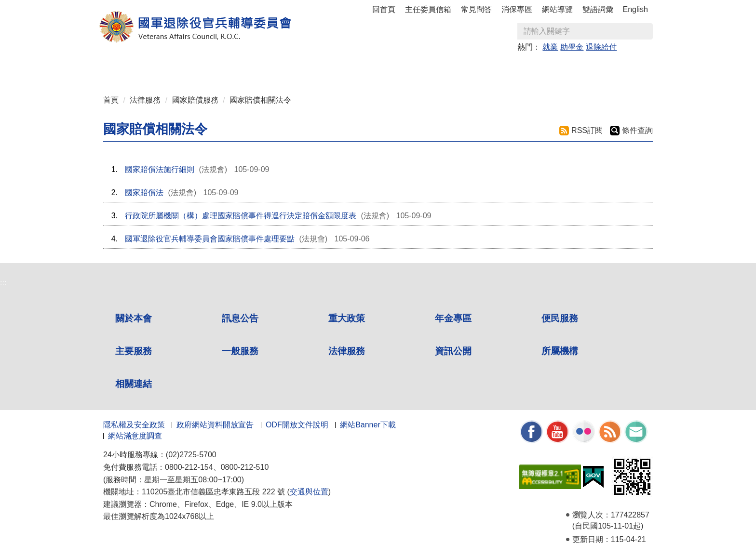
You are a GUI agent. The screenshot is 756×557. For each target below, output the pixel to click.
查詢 (645, 31)
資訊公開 (453, 351)
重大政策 (239, 68)
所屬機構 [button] (563, 68)
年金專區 (285, 68)
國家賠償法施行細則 (160, 169)
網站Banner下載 (368, 425)
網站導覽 (557, 9)
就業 (550, 47)
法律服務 (145, 100)
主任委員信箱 (428, 9)
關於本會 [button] (147, 68)
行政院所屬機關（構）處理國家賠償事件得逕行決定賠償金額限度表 (241, 216)
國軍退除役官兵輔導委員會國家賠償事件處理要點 (210, 239)
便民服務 (560, 318)
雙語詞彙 (598, 9)
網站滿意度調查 (135, 436)
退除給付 (601, 47)
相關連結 (134, 384)
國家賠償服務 (195, 100)
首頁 (111, 100)
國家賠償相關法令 (260, 100)
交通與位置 (309, 492)
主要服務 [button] (378, 68)
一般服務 (240, 351)
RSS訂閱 (587, 130)
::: (106, 64)
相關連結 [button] (609, 68)
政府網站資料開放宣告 (215, 425)
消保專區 (517, 9)
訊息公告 (240, 318)
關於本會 (134, 318)
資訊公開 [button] (517, 68)
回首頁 (384, 9)
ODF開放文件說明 (297, 425)
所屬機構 (560, 351)
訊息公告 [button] (193, 68)
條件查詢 (637, 130)
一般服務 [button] (424, 68)
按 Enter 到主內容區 (43, 7)
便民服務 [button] (332, 68)
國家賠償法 (144, 192)
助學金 (572, 47)
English (635, 9)
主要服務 (134, 351)
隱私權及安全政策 (134, 425)
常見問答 (476, 9)
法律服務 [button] (471, 68)
